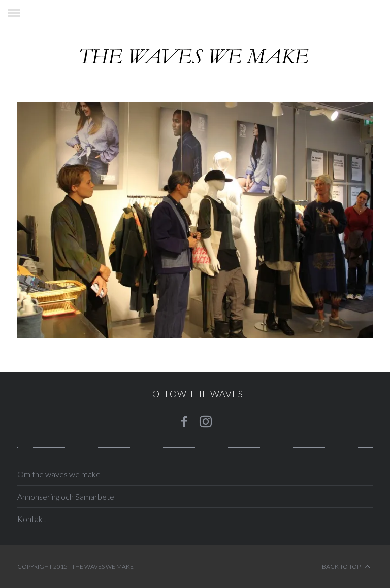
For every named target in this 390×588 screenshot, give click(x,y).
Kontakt (31, 519)
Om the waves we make (59, 474)
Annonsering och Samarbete (66, 496)
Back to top (346, 567)
